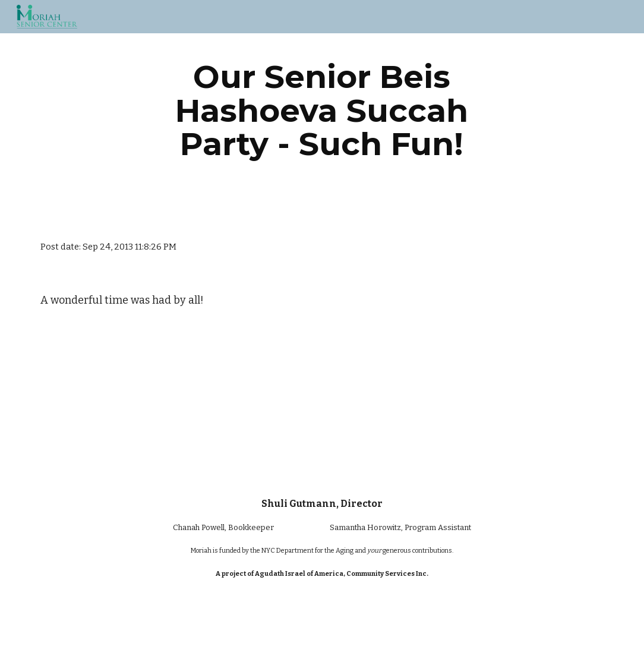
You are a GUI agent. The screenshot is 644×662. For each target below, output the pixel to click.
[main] (322, 111)
